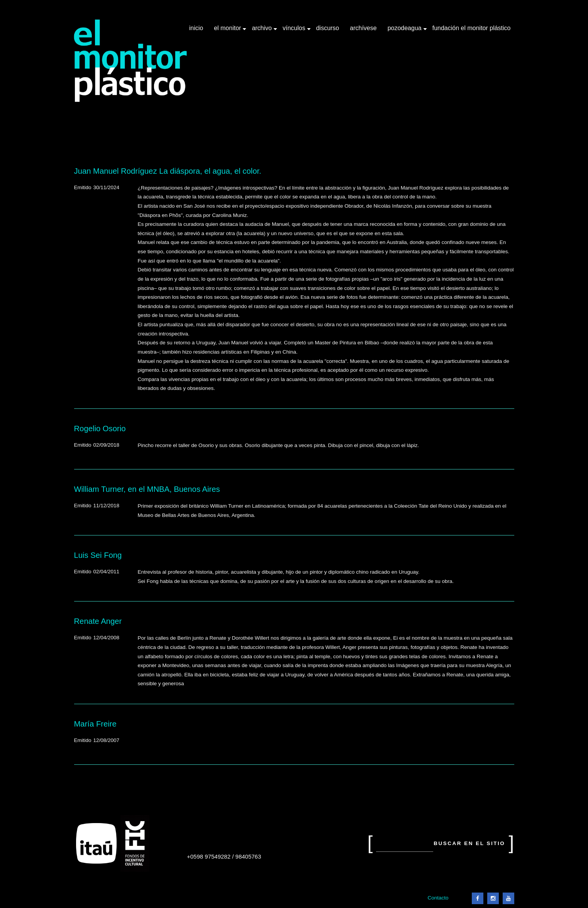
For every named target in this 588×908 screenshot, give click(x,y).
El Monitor (228, 31)
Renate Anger (98, 621)
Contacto (438, 898)
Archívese (363, 28)
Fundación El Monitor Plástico (472, 28)
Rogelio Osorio (100, 429)
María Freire (95, 724)
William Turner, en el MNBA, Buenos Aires (147, 489)
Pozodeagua (405, 31)
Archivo (263, 31)
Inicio (196, 28)
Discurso (328, 28)
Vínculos (295, 31)
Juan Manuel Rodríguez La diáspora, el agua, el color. (168, 171)
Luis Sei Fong (98, 555)
